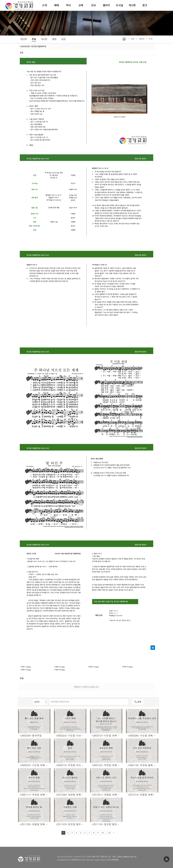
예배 (56, 5)
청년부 (24, 39)
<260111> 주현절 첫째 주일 (35, 794)
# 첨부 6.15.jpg (59, 670)
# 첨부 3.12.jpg (93, 667)
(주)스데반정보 (113, 860)
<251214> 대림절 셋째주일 (143, 794)
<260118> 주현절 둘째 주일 (143, 765)
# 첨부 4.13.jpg (127, 667)
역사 (68, 5)
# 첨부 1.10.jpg (26, 667)
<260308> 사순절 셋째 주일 (143, 735)
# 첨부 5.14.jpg (26, 670)
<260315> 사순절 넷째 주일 (107, 735)
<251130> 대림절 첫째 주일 (35, 824)
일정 (63, 39)
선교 (93, 5)
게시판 (132, 5)
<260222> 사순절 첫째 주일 (35, 765)
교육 (81, 5)
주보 (34, 39)
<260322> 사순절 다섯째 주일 (71, 735)
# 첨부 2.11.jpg (59, 667)
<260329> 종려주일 (31, 735)
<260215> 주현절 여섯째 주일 (71, 765)
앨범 (54, 39)
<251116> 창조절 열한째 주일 (107, 824)
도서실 (120, 5)
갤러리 (106, 5)
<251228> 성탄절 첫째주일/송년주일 (71, 794)
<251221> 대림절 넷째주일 (107, 794)
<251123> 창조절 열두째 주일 (71, 824)
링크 (145, 5)
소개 (44, 5)
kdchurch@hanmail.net (127, 857)
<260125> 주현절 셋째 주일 (107, 765)
